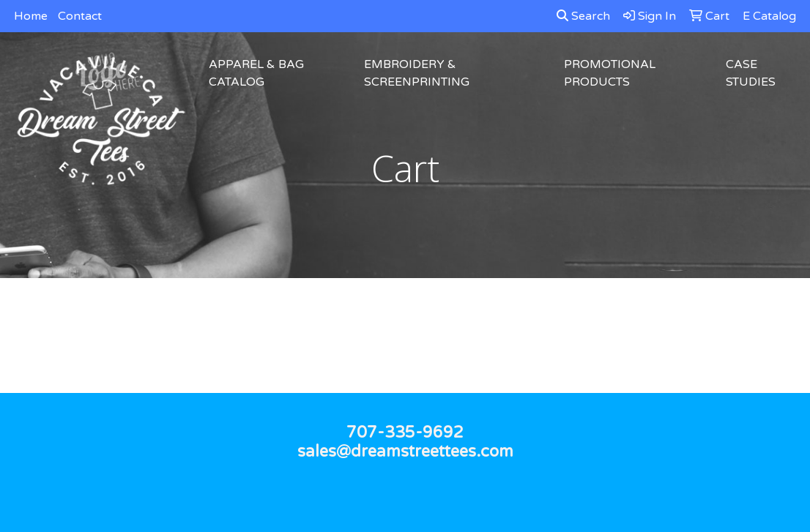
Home (31, 16)
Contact (80, 16)
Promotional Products (610, 73)
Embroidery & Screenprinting (417, 73)
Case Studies (751, 73)
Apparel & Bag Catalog (256, 73)
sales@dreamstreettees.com (405, 452)
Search (583, 16)
